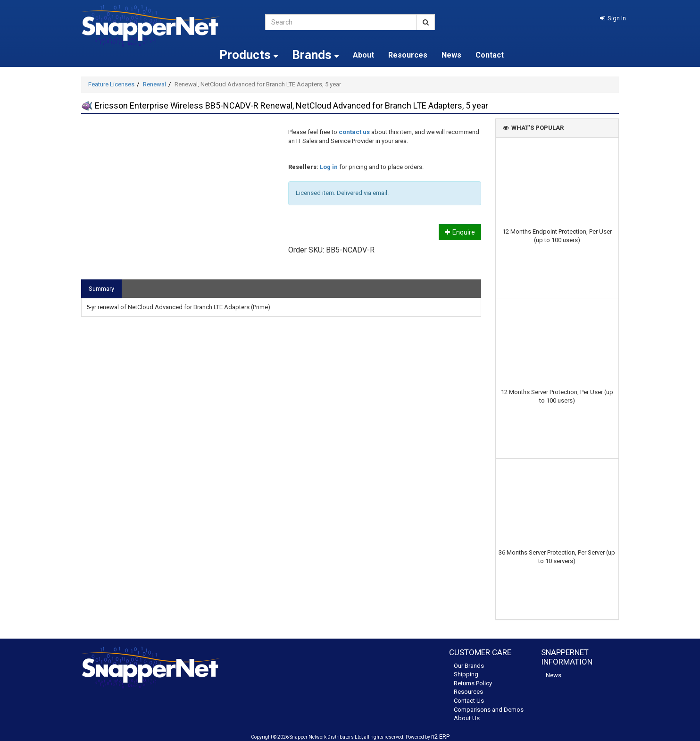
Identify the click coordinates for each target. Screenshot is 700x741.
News (451, 55)
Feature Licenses (111, 84)
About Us (467, 718)
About (363, 55)
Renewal (154, 84)
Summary (101, 289)
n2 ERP (440, 737)
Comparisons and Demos (489, 710)
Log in (329, 167)
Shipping (466, 674)
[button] (613, 18)
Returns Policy (473, 683)
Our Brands (469, 666)
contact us (354, 132)
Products (249, 55)
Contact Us (469, 701)
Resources (408, 55)
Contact (490, 55)
